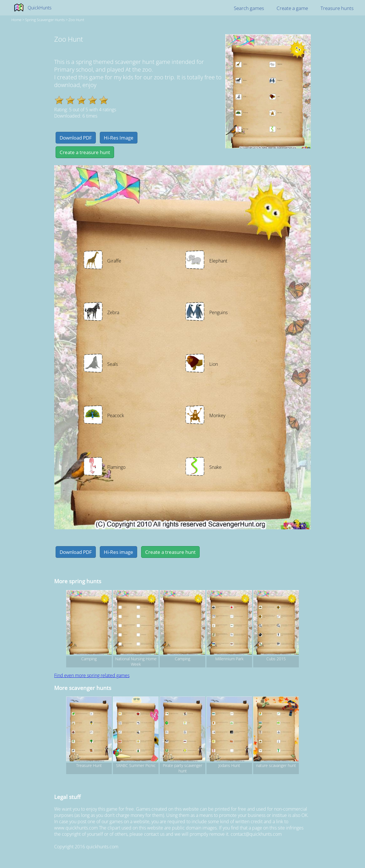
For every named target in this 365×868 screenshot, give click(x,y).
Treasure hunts (337, 8)
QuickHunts (39, 8)
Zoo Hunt (76, 20)
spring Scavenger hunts (45, 20)
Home (16, 20)
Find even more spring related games (92, 675)
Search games (249, 8)
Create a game (292, 8)
